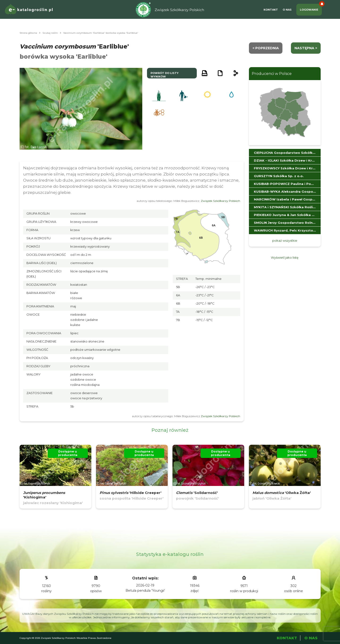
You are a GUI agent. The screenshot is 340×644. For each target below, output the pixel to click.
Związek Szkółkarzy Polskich (220, 201)
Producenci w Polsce (272, 74)
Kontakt (271, 10)
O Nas (287, 10)
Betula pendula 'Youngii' (145, 591)
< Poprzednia (266, 48)
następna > (306, 48)
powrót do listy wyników (165, 75)
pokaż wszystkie (285, 240)
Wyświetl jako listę (285, 257)
